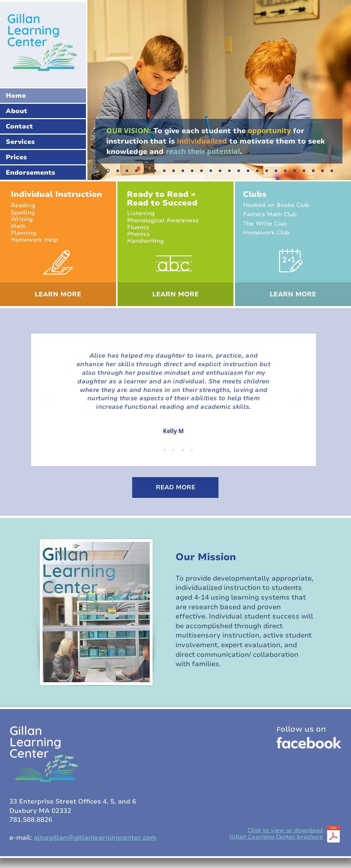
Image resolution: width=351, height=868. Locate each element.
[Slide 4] (127, 171)
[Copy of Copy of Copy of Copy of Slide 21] (332, 171)
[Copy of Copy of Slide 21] (313, 171)
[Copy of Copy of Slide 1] (174, 450)
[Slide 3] (146, 171)
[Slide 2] (118, 171)
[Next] (298, 400)
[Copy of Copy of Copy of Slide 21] (323, 171)
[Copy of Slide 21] (304, 171)
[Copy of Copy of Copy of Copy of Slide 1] (192, 450)
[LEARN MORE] (58, 294)
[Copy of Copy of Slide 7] (174, 171)
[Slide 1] (108, 171)
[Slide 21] (295, 171)
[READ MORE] (175, 488)
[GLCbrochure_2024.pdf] (333, 835)
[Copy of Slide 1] (165, 450)
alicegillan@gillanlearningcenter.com (95, 838)
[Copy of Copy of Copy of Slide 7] (192, 171)
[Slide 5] (136, 171)
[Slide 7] (155, 171)
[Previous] (49, 400)
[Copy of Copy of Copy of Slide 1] (183, 450)
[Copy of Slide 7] (164, 171)
